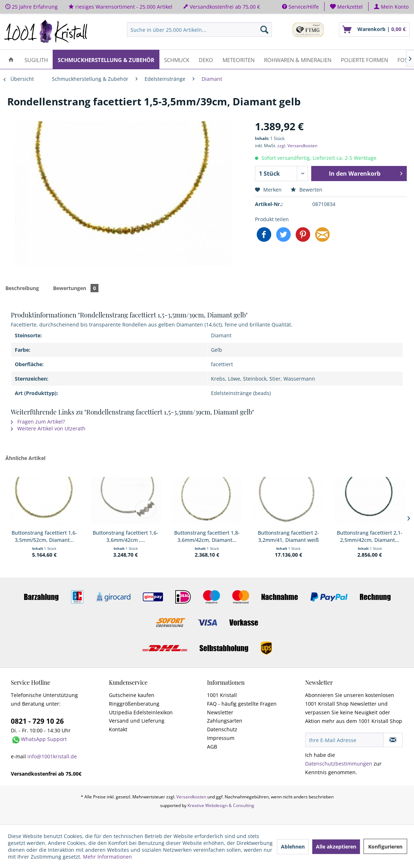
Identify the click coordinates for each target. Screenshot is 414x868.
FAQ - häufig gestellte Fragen (242, 704)
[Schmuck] (177, 59)
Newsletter (220, 712)
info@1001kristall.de (52, 756)
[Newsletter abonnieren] (393, 740)
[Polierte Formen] (364, 59)
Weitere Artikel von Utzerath (48, 428)
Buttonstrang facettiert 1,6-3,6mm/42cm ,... (125, 536)
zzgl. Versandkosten (297, 146)
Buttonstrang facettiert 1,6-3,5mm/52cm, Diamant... (44, 536)
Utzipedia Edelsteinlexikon (141, 712)
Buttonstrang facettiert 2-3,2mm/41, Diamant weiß (289, 536)
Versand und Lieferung (137, 721)
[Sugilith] (36, 59)
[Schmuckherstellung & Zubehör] (106, 59)
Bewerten (307, 190)
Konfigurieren (385, 847)
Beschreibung (22, 288)
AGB (212, 747)
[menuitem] (347, 7)
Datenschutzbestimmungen (339, 764)
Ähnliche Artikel (25, 458)
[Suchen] (264, 30)
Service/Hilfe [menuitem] (300, 7)
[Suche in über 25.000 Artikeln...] (199, 30)
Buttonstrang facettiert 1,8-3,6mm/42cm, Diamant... (207, 536)
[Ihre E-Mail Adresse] (344, 740)
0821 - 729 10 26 (37, 721)
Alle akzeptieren (336, 847)
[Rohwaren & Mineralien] (298, 59)
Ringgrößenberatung (134, 704)
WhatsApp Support (44, 739)
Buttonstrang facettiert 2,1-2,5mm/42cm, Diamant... (370, 536)
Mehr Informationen (107, 857)
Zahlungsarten (225, 721)
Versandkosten (191, 797)
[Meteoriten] (239, 59)
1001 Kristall (222, 695)
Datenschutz (222, 729)
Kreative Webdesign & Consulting (221, 805)
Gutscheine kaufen (132, 695)
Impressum (221, 738)
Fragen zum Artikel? (38, 422)
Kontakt (118, 729)
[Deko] (206, 59)
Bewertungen (76, 288)
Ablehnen (293, 847)
